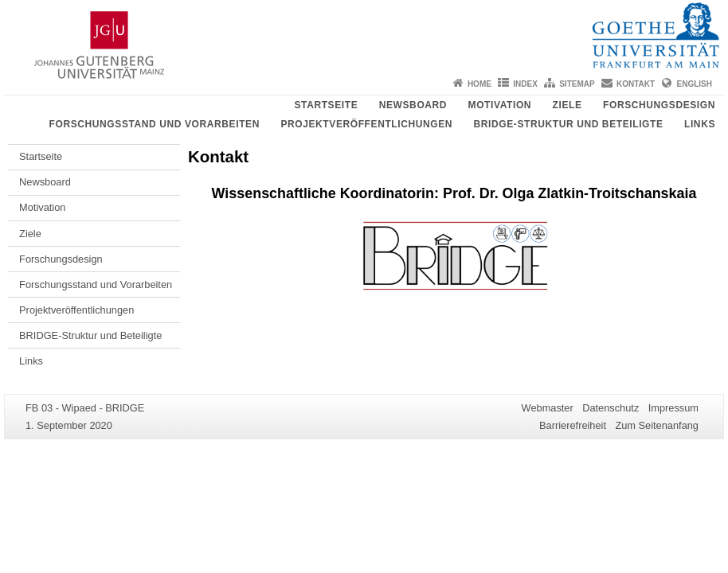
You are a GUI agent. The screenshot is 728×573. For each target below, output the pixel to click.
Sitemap (577, 84)
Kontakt (636, 84)
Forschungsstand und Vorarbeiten (155, 124)
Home (479, 84)
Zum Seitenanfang (657, 425)
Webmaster (548, 408)
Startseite (326, 105)
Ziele (568, 105)
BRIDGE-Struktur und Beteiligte (569, 124)
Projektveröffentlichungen (366, 124)
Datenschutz (611, 408)
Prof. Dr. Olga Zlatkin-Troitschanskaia (569, 193)
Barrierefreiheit (573, 425)
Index (525, 84)
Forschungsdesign (659, 105)
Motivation (500, 105)
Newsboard (413, 105)
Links (700, 124)
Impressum (673, 408)
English (695, 84)
